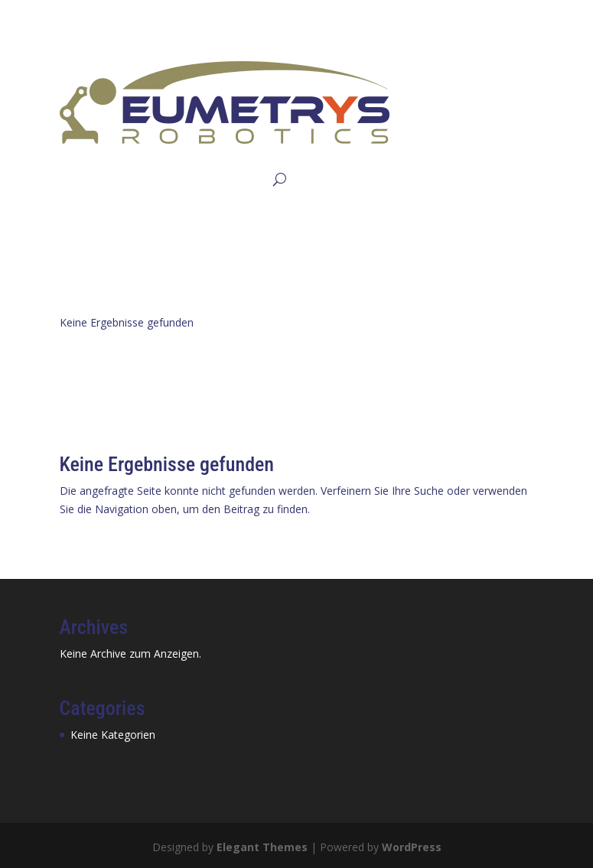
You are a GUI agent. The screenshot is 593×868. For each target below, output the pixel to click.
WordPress (412, 847)
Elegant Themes (262, 847)
